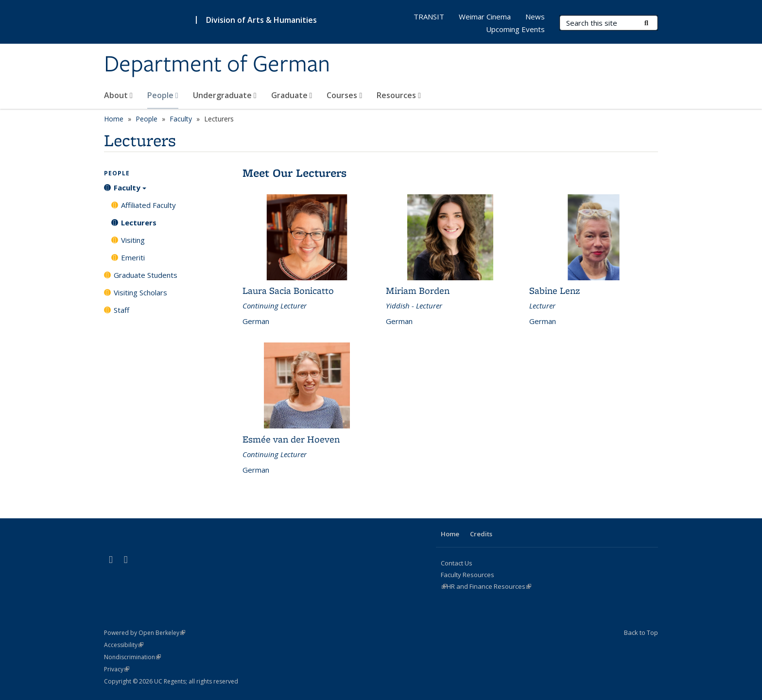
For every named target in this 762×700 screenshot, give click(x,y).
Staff (121, 310)
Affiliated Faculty (148, 205)
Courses (344, 95)
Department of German (217, 65)
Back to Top (641, 632)
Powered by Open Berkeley (145, 633)
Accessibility (124, 645)
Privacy (117, 669)
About (118, 95)
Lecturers (139, 222)
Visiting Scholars (140, 292)
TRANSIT (429, 17)
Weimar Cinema (485, 17)
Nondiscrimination (132, 657)
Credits (481, 534)
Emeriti (133, 257)
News (535, 17)
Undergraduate (225, 95)
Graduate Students (146, 275)
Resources (399, 95)
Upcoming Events (515, 29)
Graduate (292, 95)
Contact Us (457, 563)
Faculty (181, 119)
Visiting (133, 240)
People (163, 95)
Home (114, 119)
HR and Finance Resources (489, 586)
